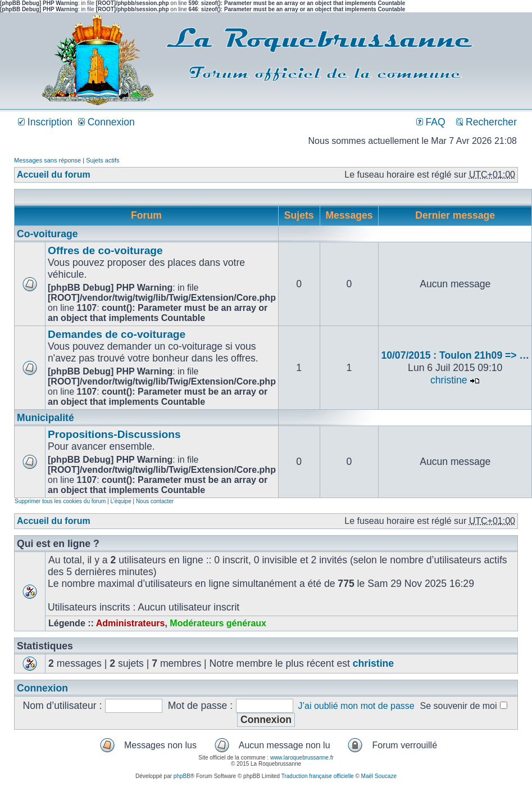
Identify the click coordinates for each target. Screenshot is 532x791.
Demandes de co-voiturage (117, 334)
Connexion (106, 122)
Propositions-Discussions (114, 434)
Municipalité (46, 418)
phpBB (182, 776)
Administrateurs (131, 623)
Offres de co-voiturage (105, 250)
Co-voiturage (47, 234)
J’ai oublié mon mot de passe (356, 706)
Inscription (45, 122)
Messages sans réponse (47, 160)
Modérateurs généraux (218, 623)
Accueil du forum (54, 175)
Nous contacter (155, 501)
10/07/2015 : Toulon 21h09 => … (455, 355)
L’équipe (121, 501)
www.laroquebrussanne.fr (302, 758)
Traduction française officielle (318, 776)
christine (449, 380)
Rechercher (486, 122)
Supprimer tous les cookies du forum (60, 501)
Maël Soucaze (379, 776)
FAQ (431, 122)
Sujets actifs (103, 160)
